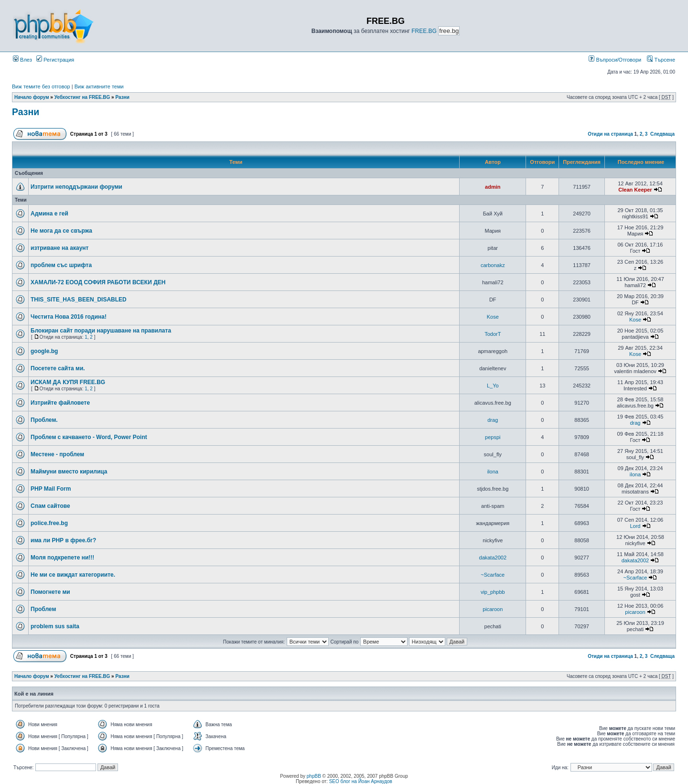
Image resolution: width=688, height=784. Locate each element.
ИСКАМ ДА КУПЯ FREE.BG (68, 382)
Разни (122, 97)
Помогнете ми (50, 592)
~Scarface (493, 575)
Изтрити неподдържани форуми (76, 187)
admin (493, 187)
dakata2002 (493, 558)
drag (493, 420)
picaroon (493, 609)
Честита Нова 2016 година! (69, 317)
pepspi (493, 437)
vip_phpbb (493, 592)
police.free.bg (49, 523)
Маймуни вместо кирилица (69, 472)
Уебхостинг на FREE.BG (82, 97)
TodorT (493, 334)
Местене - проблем (57, 454)
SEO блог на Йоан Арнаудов (361, 781)
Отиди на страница (610, 134)
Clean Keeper (635, 190)
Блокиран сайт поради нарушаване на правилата (101, 331)
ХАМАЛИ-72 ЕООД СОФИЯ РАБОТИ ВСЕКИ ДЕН (98, 282)
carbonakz (493, 265)
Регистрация (55, 60)
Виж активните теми (99, 86)
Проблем (43, 609)
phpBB (314, 776)
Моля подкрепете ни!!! (62, 558)
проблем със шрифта (61, 265)
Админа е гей (49, 214)
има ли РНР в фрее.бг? (63, 540)
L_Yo (493, 386)
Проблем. (44, 420)
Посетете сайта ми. (58, 368)
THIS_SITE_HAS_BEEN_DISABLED (79, 300)
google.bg (44, 351)
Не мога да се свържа (61, 231)
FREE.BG (424, 31)
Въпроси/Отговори (615, 60)
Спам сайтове (50, 506)
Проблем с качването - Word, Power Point (89, 437)
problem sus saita (55, 626)
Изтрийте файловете (60, 403)
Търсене (661, 60)
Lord (635, 526)
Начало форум (32, 97)
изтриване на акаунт (59, 248)
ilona (493, 472)
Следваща (662, 134)
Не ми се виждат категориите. (73, 575)
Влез (22, 60)
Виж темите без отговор (41, 86)
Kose (493, 317)
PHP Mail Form (51, 489)
